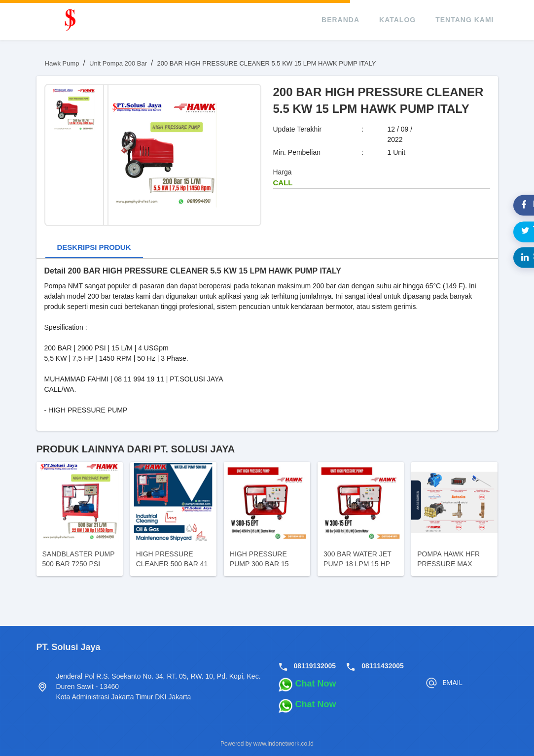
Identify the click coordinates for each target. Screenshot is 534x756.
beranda (340, 20)
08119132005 (315, 666)
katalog (397, 20)
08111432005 (383, 666)
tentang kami (464, 20)
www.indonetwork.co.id (284, 744)
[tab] (94, 248)
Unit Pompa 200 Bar (118, 63)
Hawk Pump (62, 63)
